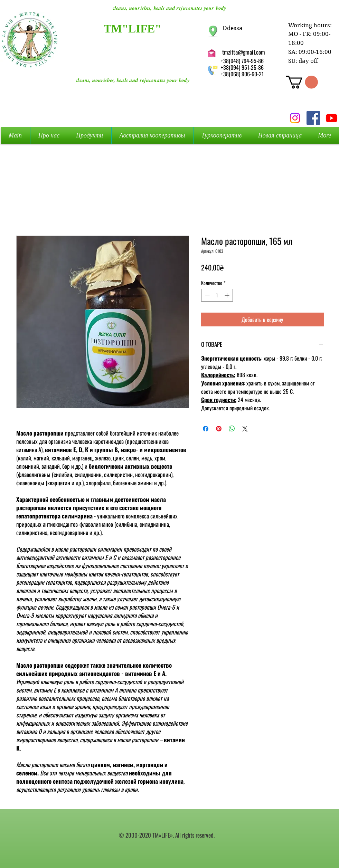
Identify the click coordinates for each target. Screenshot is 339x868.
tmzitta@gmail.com (244, 52)
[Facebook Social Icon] (313, 118)
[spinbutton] (217, 295)
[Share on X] (245, 429)
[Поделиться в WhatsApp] (232, 429)
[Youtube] (332, 118)
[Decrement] (206, 295)
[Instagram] (295, 118)
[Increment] (228, 295)
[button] (302, 82)
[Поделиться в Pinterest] (219, 429)
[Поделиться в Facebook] (206, 429)
